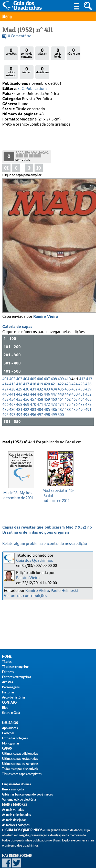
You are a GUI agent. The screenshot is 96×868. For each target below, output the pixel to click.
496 (33, 397)
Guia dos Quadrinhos (35, 561)
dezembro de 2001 (20, 487)
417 (26, 366)
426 (88, 366)
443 (26, 376)
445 (40, 376)
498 (47, 397)
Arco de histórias (14, 697)
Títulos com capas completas (22, 774)
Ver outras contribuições (25, 596)
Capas (7, 748)
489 (74, 392)
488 (68, 392)
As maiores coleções (16, 825)
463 (74, 381)
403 (19, 361)
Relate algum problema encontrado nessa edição (45, 544)
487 (61, 392)
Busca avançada (13, 789)
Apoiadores (10, 728)
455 (19, 381)
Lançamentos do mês (16, 784)
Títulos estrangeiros (16, 667)
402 (12, 361)
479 (5, 392)
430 (26, 371)
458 (40, 381)
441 (12, 376)
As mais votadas (13, 810)
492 (5, 397)
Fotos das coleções (15, 738)
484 (40, 392)
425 (81, 366)
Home (7, 657)
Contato (9, 702)
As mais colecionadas (16, 815)
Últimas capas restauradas (20, 759)
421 (54, 366)
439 (88, 371)
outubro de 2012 (59, 488)
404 (26, 361)
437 (74, 371)
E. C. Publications (32, 89)
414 (5, 366)
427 (5, 371)
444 (33, 376)
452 (88, 376)
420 (47, 366)
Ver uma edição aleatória (19, 799)
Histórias (8, 692)
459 (47, 381)
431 (33, 371)
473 (54, 387)
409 (61, 361)
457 (33, 381)
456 (26, 381)
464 (81, 381)
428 (12, 371)
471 (40, 387)
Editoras (8, 672)
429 (19, 371)
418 (33, 366)
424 (74, 366)
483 (33, 392)
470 (33, 387)
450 (74, 376)
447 (54, 376)
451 (81, 376)
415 (12, 366)
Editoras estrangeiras (17, 677)
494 (19, 397)
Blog (5, 708)
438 (81, 371)
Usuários (10, 723)
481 (19, 392)
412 (82, 361)
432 (40, 371)
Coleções (8, 733)
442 (19, 376)
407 (47, 361)
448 (61, 376)
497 (40, 397)
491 (88, 392)
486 (54, 392)
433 (47, 371)
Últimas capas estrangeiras (20, 764)
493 (12, 397)
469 (26, 387)
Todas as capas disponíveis (20, 769)
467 (12, 387)
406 (40, 361)
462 (68, 381)
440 (5, 376)
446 (47, 376)
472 (47, 387)
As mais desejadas (14, 820)
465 (88, 381)
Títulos (7, 662)
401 (5, 361)
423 (68, 366)
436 (68, 371)
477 (81, 387)
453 (5, 381)
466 (5, 387)
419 (40, 366)
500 (61, 397)
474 (61, 387)
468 (19, 387)
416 (19, 366)
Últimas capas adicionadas (20, 754)
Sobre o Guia (11, 713)
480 (12, 392)
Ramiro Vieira (46, 299)
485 (47, 392)
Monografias (11, 743)
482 (26, 392)
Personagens (11, 687)
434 (54, 371)
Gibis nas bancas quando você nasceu (28, 794)
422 (61, 366)
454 (12, 381)
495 (26, 397)
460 (54, 381)
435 (61, 371)
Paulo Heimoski (64, 591)
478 (88, 387)
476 (74, 387)
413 (89, 361)
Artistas (7, 682)
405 (33, 361)
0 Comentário (20, 36)
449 (68, 376)
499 (54, 397)
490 (81, 392)
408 (54, 361)
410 (68, 361)
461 (61, 381)
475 (68, 387)
